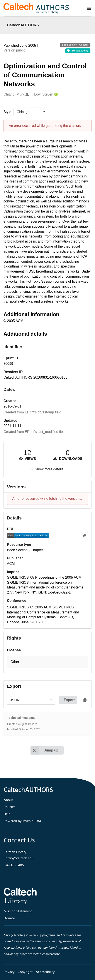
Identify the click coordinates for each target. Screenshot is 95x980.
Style (7, 112)
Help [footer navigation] (7, 814)
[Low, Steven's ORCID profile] (55, 95)
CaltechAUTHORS (23, 25)
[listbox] (31, 112)
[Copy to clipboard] (84, 536)
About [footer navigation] (8, 800)
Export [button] (69, 700)
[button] (47, 662)
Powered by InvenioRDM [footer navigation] (22, 821)
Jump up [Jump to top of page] (45, 750)
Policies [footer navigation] (9, 807)
